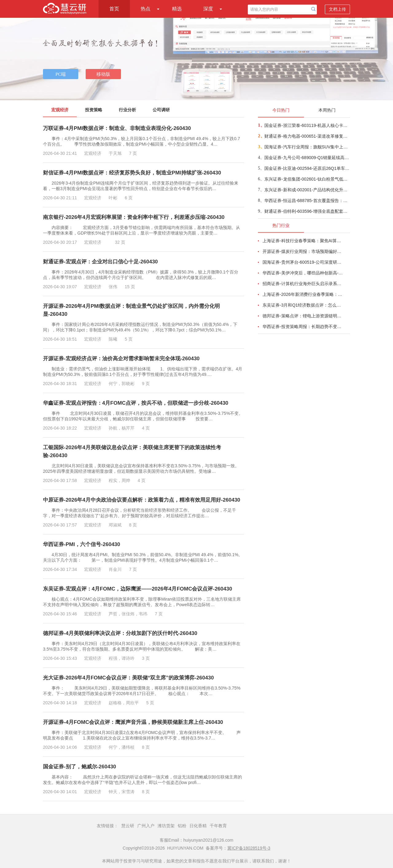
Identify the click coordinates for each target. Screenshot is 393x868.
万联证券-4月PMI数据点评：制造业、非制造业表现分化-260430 (117, 128)
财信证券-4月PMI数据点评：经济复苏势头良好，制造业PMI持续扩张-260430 (132, 173)
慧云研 (128, 826)
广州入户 (146, 826)
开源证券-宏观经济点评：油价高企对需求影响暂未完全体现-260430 (121, 359)
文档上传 (337, 9)
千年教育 (218, 826)
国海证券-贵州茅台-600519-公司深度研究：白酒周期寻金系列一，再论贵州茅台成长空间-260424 (303, 262)
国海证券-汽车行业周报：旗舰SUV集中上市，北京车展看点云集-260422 (307, 147)
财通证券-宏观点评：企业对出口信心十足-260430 (100, 262)
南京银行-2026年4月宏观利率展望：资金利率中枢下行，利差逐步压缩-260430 (134, 217)
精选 (177, 9)
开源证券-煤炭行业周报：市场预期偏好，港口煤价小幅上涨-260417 (303, 251)
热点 (146, 9)
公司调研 (161, 110)
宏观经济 (60, 110)
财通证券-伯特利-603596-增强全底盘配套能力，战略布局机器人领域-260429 (307, 211)
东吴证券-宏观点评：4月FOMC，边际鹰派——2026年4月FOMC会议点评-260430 (138, 589)
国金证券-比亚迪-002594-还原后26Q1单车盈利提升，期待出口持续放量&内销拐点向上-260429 (307, 168)
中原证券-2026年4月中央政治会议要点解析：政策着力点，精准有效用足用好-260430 (142, 500)
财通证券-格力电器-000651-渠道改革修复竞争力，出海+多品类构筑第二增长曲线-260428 (307, 136)
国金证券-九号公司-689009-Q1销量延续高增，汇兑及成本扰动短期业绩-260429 (307, 158)
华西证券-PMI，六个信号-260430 (82, 544)
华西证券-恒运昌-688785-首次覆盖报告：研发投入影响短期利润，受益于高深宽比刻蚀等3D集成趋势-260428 (307, 201)
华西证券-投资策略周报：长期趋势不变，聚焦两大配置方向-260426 (303, 327)
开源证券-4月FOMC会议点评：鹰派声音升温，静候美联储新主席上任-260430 (133, 722)
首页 (114, 9)
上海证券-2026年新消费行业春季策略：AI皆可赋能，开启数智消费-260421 (303, 294)
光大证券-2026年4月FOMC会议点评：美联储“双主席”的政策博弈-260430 (128, 678)
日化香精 (198, 826)
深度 (208, 9)
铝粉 (182, 826)
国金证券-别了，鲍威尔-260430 (80, 767)
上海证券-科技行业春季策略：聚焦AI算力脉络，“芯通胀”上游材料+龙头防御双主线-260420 (303, 241)
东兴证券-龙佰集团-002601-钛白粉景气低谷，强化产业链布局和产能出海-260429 (307, 179)
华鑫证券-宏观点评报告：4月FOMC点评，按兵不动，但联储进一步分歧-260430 (136, 403)
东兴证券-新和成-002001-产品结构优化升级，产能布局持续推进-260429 (307, 190)
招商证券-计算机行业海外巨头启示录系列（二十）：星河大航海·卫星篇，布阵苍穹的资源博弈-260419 (303, 284)
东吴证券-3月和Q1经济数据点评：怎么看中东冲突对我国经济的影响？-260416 (303, 305)
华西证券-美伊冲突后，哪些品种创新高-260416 (303, 273)
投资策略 (94, 110)
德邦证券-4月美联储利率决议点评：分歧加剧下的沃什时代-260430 (120, 633)
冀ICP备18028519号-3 (249, 848)
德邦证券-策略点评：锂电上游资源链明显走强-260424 (303, 316)
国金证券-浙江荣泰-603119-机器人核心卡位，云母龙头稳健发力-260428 (307, 125)
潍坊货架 (166, 826)
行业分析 (127, 110)
